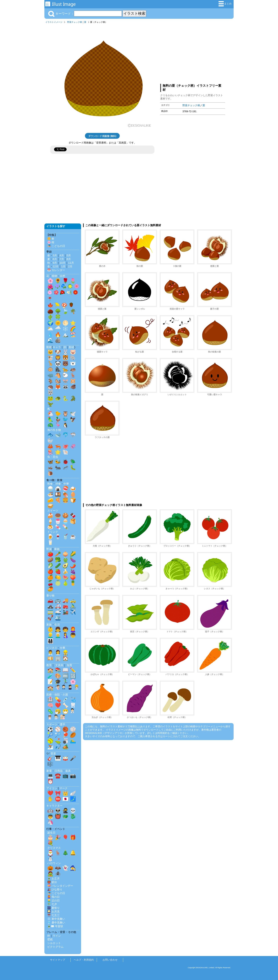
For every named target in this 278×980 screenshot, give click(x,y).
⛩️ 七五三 (53, 915)
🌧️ (58, 329)
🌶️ (73, 566)
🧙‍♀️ (73, 868)
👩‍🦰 (73, 629)
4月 (62, 255)
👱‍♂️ (50, 635)
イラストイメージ (54, 22)
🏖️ (73, 335)
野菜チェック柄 (75, 22)
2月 (70, 266)
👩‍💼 (58, 653)
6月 (55, 259)
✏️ (73, 670)
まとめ (225, 4)
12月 (56, 266)
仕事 (63, 648)
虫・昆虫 (53, 457)
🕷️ (58, 874)
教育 (49, 665)
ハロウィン (54, 863)
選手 (63, 724)
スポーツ (52, 724)
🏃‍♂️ (65, 682)
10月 (63, 263)
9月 (55, 263)
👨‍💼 (50, 653)
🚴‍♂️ (73, 606)
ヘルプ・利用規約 (84, 960)
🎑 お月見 (53, 912)
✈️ (73, 612)
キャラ (57, 347)
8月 (69, 259)
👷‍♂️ (65, 653)
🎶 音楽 (51, 753)
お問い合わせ (110, 960)
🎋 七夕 (52, 904)
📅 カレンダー (56, 270)
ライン (57, 936)
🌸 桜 (51, 242)
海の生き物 (54, 430)
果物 (57, 549)
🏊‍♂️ (73, 741)
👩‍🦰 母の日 (53, 897)
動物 (49, 347)
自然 (63, 276)
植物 (54, 276)
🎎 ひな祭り (55, 889)
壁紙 (50, 939)
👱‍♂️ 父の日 (53, 900)
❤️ (58, 705)
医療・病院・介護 (57, 695)
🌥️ (50, 329)
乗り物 (50, 596)
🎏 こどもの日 (56, 246)
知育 (69, 665)
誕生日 (51, 833)
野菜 (49, 549)
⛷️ (50, 747)
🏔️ (65, 335)
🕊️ (73, 414)
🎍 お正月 (53, 878)
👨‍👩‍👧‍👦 (50, 641)
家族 (49, 625)
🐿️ (58, 381)
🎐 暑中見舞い (56, 923)
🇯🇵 (65, 799)
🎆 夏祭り (53, 908)
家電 (49, 771)
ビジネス (52, 648)
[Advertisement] (193, 53)
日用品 (58, 771)
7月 (62, 259)
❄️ (65, 329)
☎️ (58, 776)
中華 (66, 484)
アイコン (52, 788)
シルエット (54, 943)
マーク (64, 788)
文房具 (59, 665)
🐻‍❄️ (73, 364)
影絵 (72, 347)
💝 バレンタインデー (60, 886)
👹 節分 (52, 882)
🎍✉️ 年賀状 (55, 926)
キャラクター (54, 806)
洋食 (58, 484)
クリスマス (54, 848)
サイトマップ (58, 960)
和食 (50, 484)
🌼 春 (51, 239)
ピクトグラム (55, 947)
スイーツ (53, 511)
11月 (71, 263)
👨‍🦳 (58, 635)
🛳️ (58, 618)
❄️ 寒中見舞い (56, 919)
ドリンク (53, 532)
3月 (55, 255)
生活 (57, 625)
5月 (69, 255)
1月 (63, 266)
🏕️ (65, 747)
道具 (68, 771)
